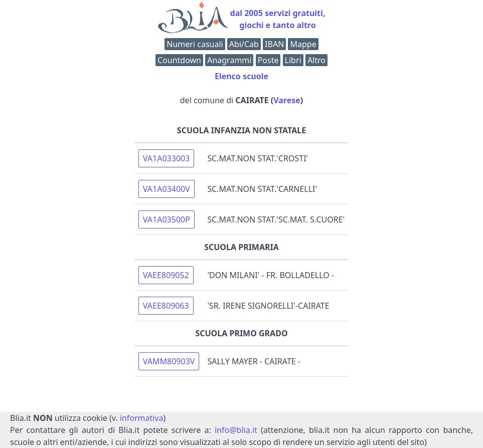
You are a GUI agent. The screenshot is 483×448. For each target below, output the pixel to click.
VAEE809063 (166, 306)
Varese (287, 100)
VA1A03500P (167, 219)
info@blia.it (236, 430)
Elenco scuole (241, 76)
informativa (142, 418)
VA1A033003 (166, 158)
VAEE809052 (166, 275)
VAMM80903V (169, 361)
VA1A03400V (167, 189)
